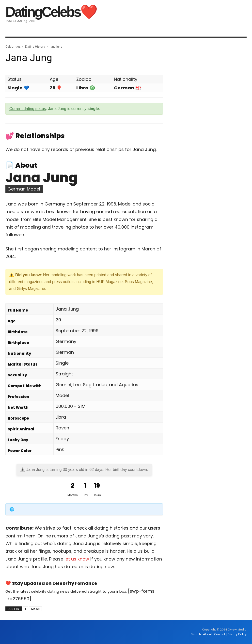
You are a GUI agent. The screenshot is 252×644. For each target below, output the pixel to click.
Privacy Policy (237, 634)
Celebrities (13, 47)
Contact (220, 634)
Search (196, 634)
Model (35, 609)
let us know (77, 559)
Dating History (35, 47)
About (207, 634)
